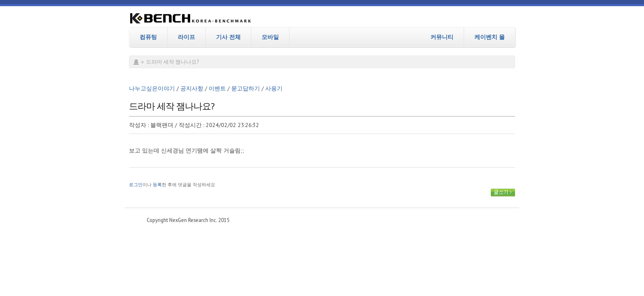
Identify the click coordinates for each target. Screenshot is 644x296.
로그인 (136, 185)
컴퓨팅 (148, 37)
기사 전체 (228, 37)
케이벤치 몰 (490, 37)
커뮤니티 (442, 37)
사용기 (274, 88)
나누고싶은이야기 (152, 88)
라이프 (186, 37)
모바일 (270, 37)
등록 (157, 185)
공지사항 (192, 88)
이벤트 (217, 88)
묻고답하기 (246, 88)
